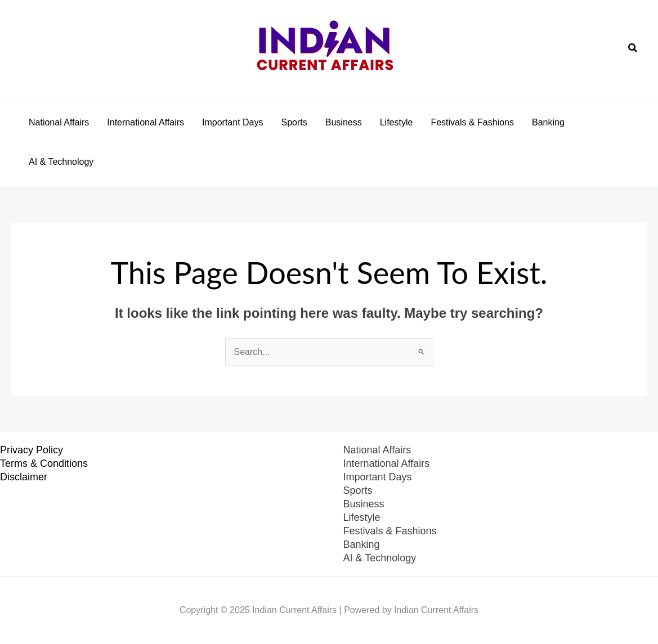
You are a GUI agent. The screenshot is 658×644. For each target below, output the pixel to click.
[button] (633, 48)
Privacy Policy (32, 450)
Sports (294, 122)
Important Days (232, 122)
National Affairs (59, 122)
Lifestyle (397, 122)
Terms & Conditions (44, 463)
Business (344, 122)
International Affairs (146, 122)
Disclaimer (24, 477)
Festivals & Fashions (472, 122)
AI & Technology (61, 162)
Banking (548, 122)
